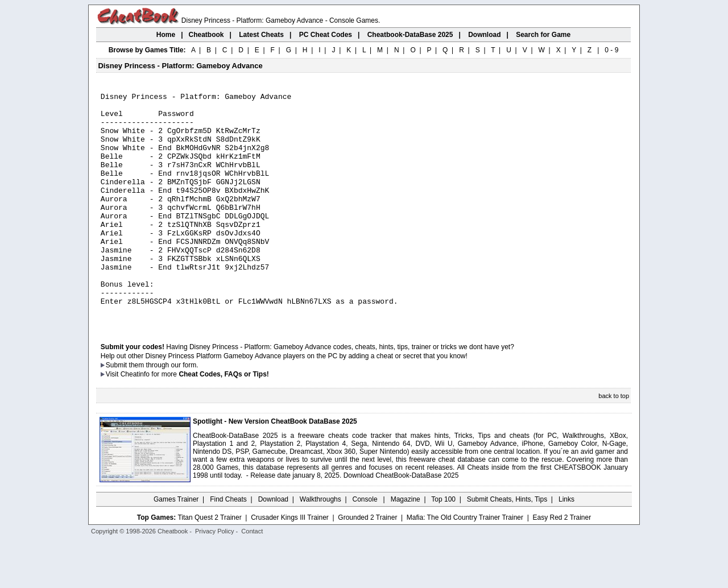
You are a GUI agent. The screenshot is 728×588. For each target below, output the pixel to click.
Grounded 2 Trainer (367, 564)
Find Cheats (228, 545)
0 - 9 (611, 50)
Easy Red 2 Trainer (562, 564)
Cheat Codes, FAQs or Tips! (224, 420)
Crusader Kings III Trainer (290, 564)
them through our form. (164, 411)
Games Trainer (176, 545)
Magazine (406, 545)
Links (566, 545)
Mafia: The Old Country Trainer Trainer (465, 564)
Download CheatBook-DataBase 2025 (401, 521)
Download (273, 545)
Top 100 (443, 545)
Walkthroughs (320, 545)
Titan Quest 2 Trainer (209, 564)
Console (366, 545)
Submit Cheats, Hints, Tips (507, 545)
